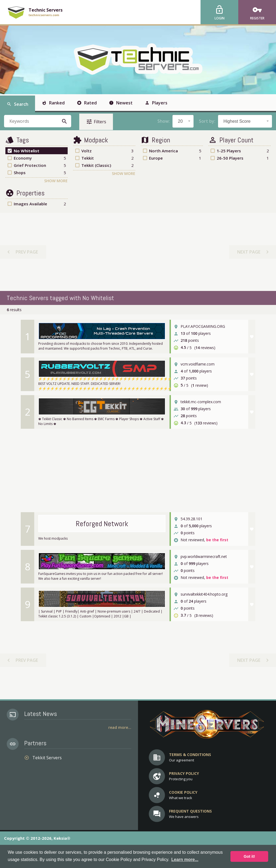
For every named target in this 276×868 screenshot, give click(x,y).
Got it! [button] (249, 856)
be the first (217, 540)
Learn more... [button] (185, 860)
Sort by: (207, 121)
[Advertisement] (138, 252)
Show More (56, 181)
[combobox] (183, 121)
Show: (164, 121)
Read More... (120, 727)
